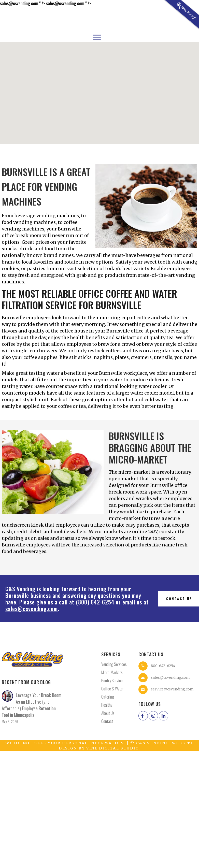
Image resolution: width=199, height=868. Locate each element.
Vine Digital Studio (112, 748)
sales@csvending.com (32, 609)
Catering (108, 697)
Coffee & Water (113, 689)
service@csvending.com (172, 689)
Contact (107, 721)
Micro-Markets (112, 672)
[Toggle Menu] (97, 37)
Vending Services (114, 664)
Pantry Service (112, 681)
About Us (108, 713)
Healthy (107, 705)
